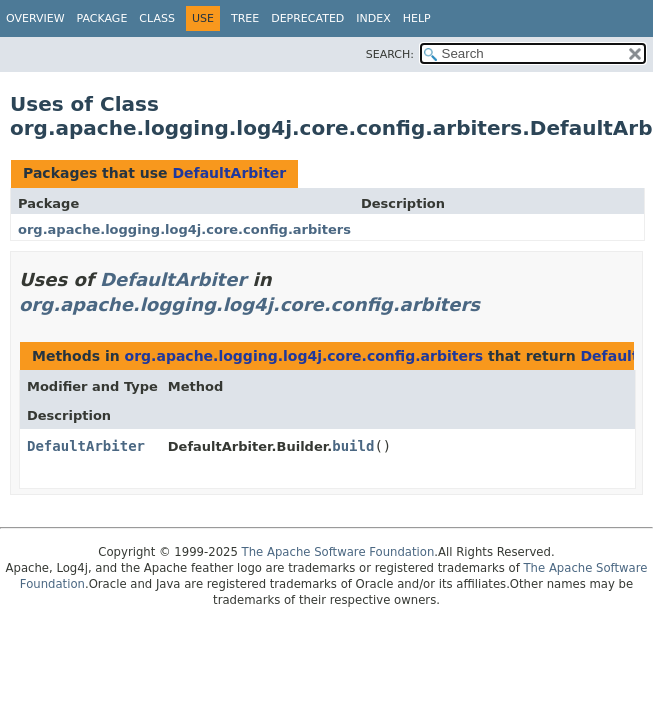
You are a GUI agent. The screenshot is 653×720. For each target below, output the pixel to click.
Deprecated (307, 18)
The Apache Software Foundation (338, 552)
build (353, 446)
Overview (35, 18)
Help (417, 18)
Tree (245, 18)
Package (102, 18)
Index (373, 18)
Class (157, 18)
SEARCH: (390, 54)
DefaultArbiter (229, 173)
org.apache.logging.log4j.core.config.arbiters (184, 229)
